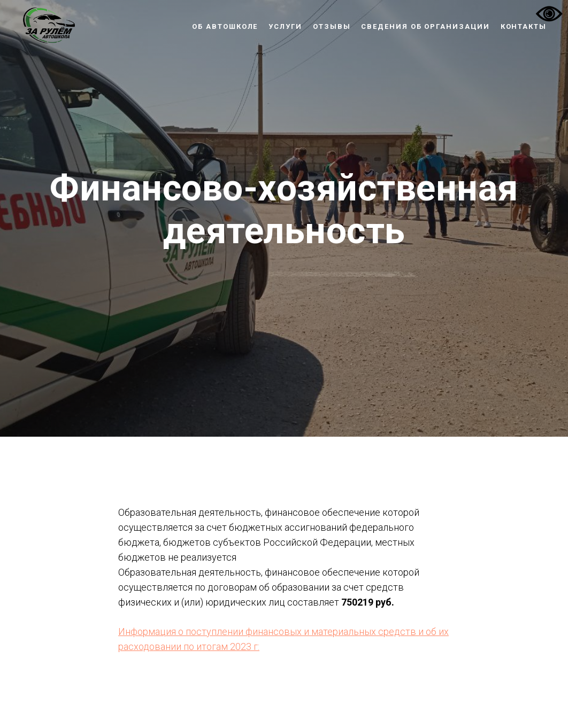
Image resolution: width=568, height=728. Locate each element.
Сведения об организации (425, 26)
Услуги (285, 26)
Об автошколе (225, 26)
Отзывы (332, 26)
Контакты (524, 26)
